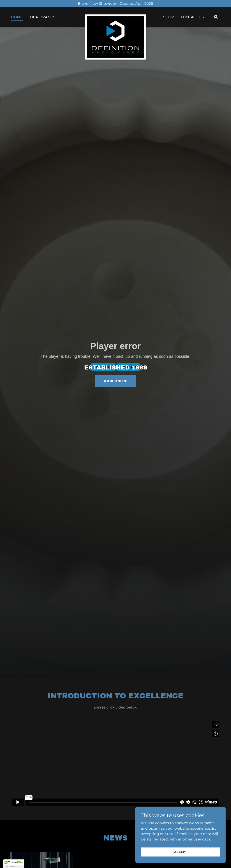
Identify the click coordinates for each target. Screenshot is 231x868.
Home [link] (17, 17)
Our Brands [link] (43, 17)
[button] (216, 17)
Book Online (115, 381)
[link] (115, 16)
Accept (181, 852)
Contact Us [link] (192, 17)
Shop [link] (168, 17)
